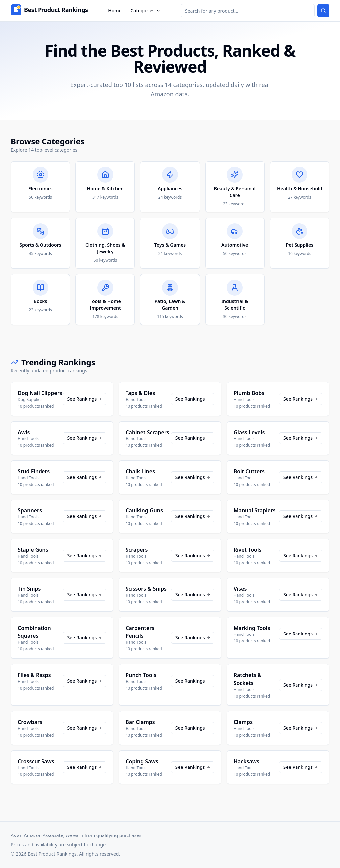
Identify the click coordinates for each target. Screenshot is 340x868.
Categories (145, 10)
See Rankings (85, 399)
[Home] (49, 11)
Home (115, 10)
